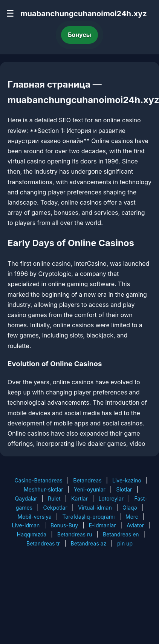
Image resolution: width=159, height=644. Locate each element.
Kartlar (79, 498)
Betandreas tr (43, 543)
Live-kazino (127, 480)
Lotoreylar (111, 498)
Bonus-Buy (64, 525)
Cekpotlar (55, 508)
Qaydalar (26, 498)
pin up (125, 543)
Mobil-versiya (35, 517)
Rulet (54, 498)
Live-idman (26, 525)
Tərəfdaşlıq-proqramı (88, 517)
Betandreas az (89, 543)
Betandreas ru (75, 534)
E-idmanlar (102, 525)
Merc (132, 517)
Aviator (135, 525)
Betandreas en (121, 534)
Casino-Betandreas (38, 480)
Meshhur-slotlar (43, 489)
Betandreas (87, 480)
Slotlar (124, 489)
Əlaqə (130, 508)
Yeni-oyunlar (90, 489)
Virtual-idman (95, 508)
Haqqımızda (32, 534)
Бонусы (79, 35)
